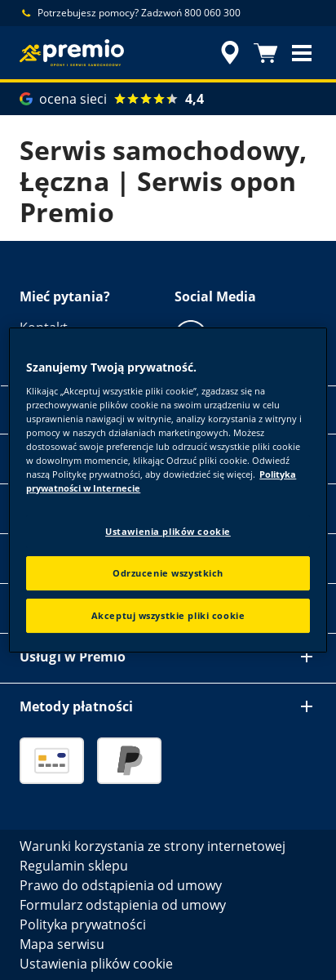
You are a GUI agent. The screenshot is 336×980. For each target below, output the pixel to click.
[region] (168, 490)
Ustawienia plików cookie (168, 531)
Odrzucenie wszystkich (168, 573)
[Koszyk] (266, 53)
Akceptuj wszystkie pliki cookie (168, 615)
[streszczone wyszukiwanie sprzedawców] (230, 53)
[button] (302, 53)
